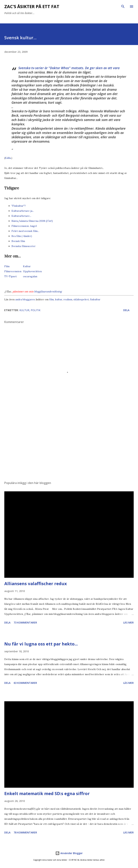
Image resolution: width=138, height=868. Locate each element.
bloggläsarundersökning (48, 291)
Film (7, 266)
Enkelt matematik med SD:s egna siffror (47, 793)
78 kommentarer (25, 832)
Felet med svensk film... (25, 231)
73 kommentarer (25, 623)
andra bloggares (25, 299)
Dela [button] (126, 310)
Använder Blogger (69, 853)
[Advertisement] (69, 444)
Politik (36, 310)
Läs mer (128, 623)
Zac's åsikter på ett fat (32, 6)
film (51, 299)
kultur (59, 299)
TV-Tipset (11, 276)
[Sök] (123, 6)
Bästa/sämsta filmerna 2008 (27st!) (32, 221)
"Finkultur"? (19, 206)
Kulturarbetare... (21, 216)
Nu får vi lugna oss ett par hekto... (41, 644)
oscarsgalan (30, 276)
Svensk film (18, 241)
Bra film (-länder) (22, 236)
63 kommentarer (25, 683)
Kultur (27, 266)
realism (68, 299)
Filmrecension (13, 271)
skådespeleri (81, 299)
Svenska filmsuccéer (24, 246)
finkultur (95, 299)
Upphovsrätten (32, 271)
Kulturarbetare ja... (23, 211)
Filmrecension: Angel (24, 226)
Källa (8, 158)
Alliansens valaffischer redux (36, 583)
